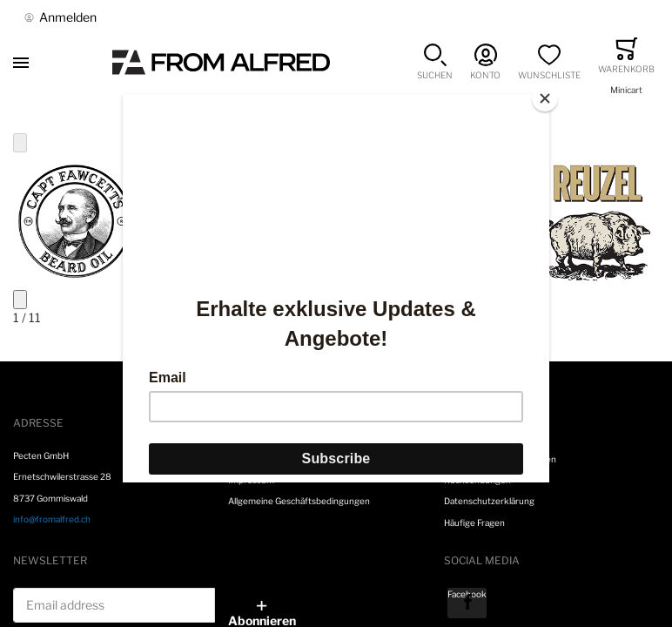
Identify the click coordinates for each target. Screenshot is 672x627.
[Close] (545, 98)
